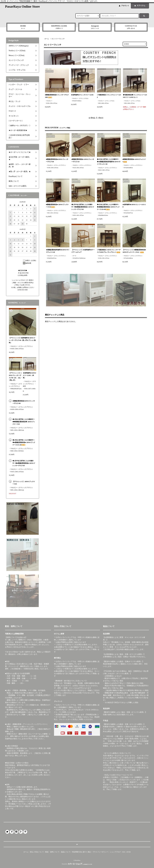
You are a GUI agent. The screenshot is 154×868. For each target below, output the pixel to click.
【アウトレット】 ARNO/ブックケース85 (24, 483)
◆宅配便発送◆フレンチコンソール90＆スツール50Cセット (135, 96)
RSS (124, 852)
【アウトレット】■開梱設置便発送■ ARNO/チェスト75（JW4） (134, 251)
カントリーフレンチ (58, 39)
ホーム (47, 39)
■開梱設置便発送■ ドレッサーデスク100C (57, 96)
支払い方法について (37, 852)
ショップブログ (115, 852)
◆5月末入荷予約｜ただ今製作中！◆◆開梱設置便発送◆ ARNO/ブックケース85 (24, 422)
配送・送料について (52, 852)
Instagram (95, 27)
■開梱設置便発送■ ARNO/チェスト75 (134, 160)
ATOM (128, 852)
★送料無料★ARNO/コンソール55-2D (134, 206)
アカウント (125, 6)
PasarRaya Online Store (22, 6)
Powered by (77, 864)
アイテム (139, 6)
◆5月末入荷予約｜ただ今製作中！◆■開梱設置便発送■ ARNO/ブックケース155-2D (24, 442)
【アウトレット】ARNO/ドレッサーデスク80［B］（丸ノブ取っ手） (15, 377)
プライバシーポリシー (100, 852)
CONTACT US (131, 27)
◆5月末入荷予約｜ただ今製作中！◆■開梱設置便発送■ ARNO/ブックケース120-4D (108, 207)
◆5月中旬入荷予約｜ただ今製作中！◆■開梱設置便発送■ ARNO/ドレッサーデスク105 (83, 207)
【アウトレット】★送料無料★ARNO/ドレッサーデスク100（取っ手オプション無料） (22, 340)
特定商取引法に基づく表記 (81, 852)
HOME (23, 27)
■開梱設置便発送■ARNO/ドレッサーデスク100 (57, 160)
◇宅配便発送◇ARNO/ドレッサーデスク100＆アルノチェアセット (109, 251)
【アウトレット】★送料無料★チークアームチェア (83, 251)
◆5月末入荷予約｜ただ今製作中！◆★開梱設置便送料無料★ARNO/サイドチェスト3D (109, 162)
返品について (66, 852)
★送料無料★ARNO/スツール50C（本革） (30, 375)
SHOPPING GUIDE (59, 27)
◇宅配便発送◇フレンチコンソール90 (109, 96)
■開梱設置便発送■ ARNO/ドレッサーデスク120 (83, 160)
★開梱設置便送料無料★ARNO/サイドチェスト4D (58, 251)
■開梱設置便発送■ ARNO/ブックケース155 (57, 206)
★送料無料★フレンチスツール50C (82, 95)
